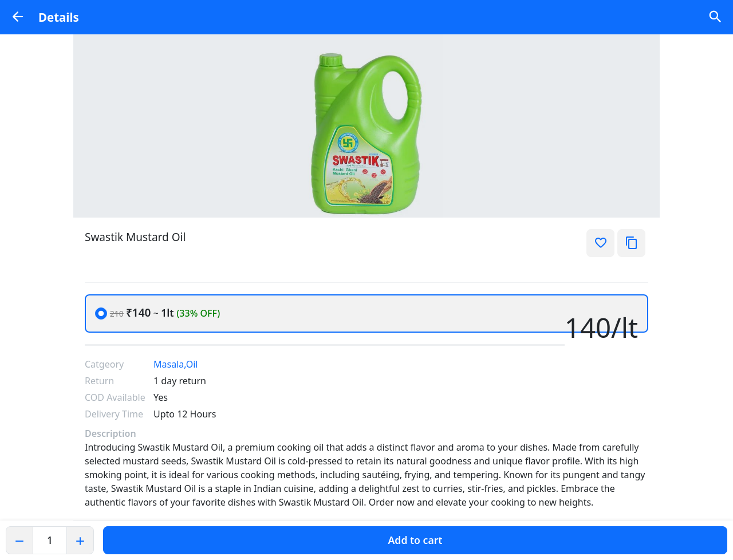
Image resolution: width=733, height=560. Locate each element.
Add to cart (415, 540)
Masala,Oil (176, 364)
